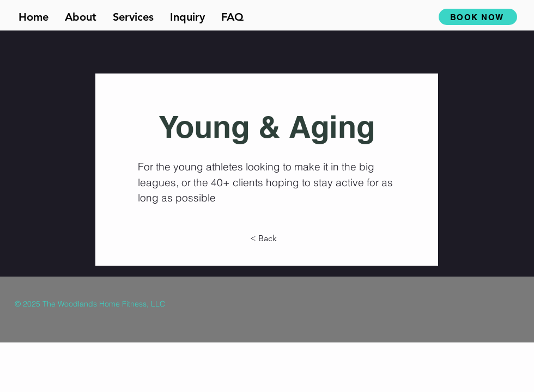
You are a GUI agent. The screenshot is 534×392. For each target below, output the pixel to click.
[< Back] (267, 239)
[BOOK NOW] (478, 17)
